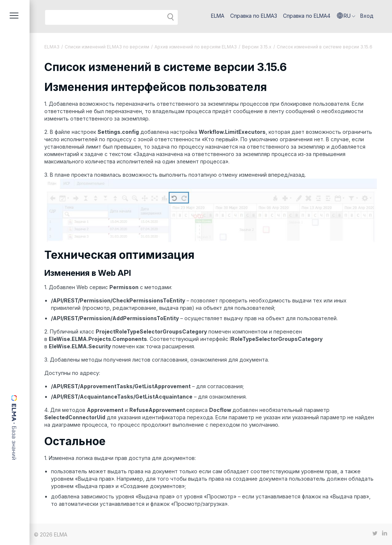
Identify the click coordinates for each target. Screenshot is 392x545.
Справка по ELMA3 (254, 16)
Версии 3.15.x (257, 47)
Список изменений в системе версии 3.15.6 (325, 47)
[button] (346, 16)
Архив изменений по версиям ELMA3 (196, 47)
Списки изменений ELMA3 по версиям (107, 47)
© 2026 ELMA (51, 534)
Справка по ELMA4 (307, 16)
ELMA (218, 16)
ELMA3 (52, 47)
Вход (367, 16)
